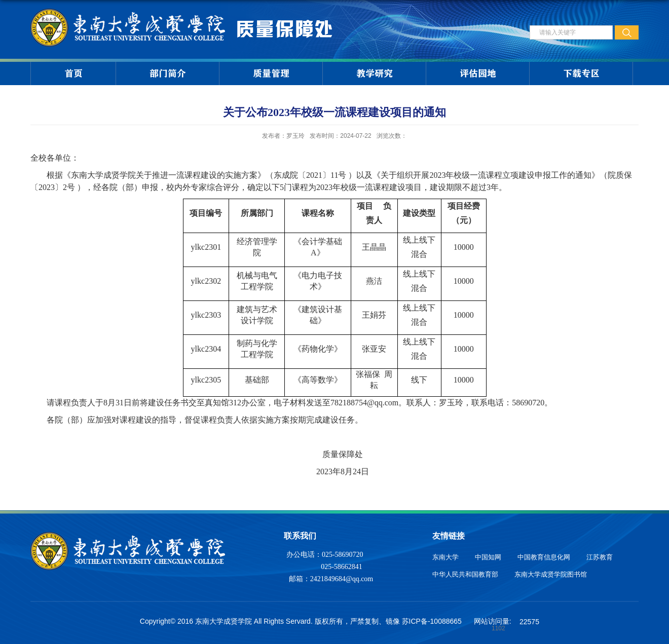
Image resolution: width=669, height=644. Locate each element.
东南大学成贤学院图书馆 (551, 574)
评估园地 (478, 73)
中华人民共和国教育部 (465, 574)
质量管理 (271, 73)
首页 (73, 73)
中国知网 (488, 557)
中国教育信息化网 (544, 557)
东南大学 (445, 557)
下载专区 (581, 73)
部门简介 (168, 73)
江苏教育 (600, 557)
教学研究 (375, 73)
